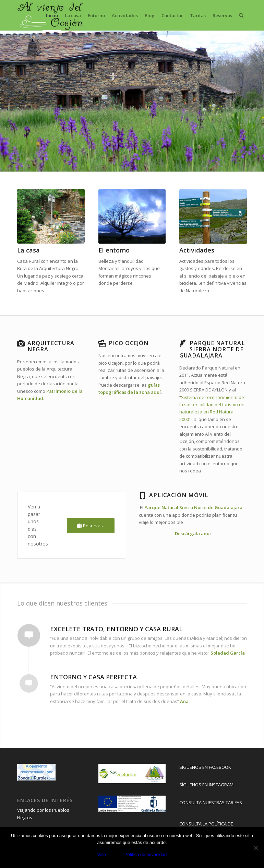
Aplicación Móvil (179, 495)
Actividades (197, 250)
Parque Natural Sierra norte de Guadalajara (212, 349)
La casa (28, 250)
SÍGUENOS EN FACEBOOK (205, 767)
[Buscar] (241, 15)
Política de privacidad (146, 854)
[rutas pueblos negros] (213, 217)
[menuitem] (52, 15)
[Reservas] (91, 526)
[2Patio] (51, 217)
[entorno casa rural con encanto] (132, 217)
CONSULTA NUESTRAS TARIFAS (211, 802)
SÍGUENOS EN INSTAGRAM (206, 785)
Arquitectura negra (51, 346)
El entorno (114, 250)
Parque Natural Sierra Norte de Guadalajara (193, 507)
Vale (102, 854)
